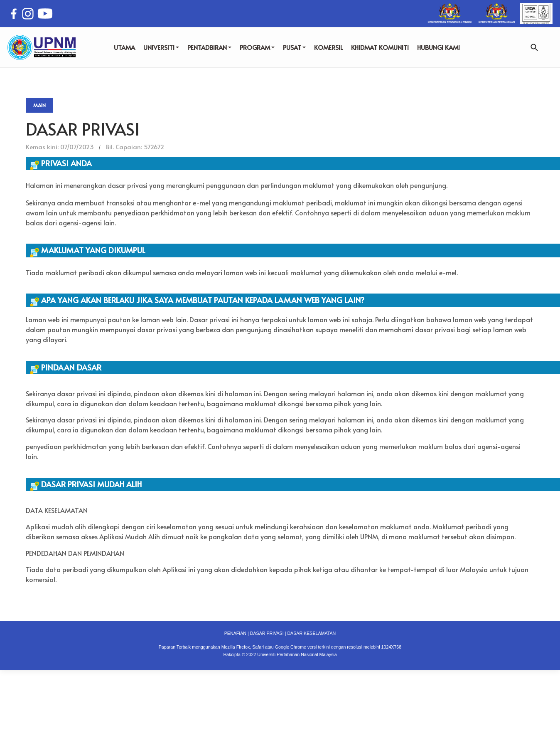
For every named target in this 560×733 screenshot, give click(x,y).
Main (39, 105)
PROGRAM (257, 47)
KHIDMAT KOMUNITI (380, 47)
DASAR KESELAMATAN (311, 633)
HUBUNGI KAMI (438, 47)
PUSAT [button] (294, 47)
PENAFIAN (235, 633)
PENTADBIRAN (209, 47)
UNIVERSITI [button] (161, 47)
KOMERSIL (328, 47)
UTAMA (124, 47)
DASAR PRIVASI (267, 633)
